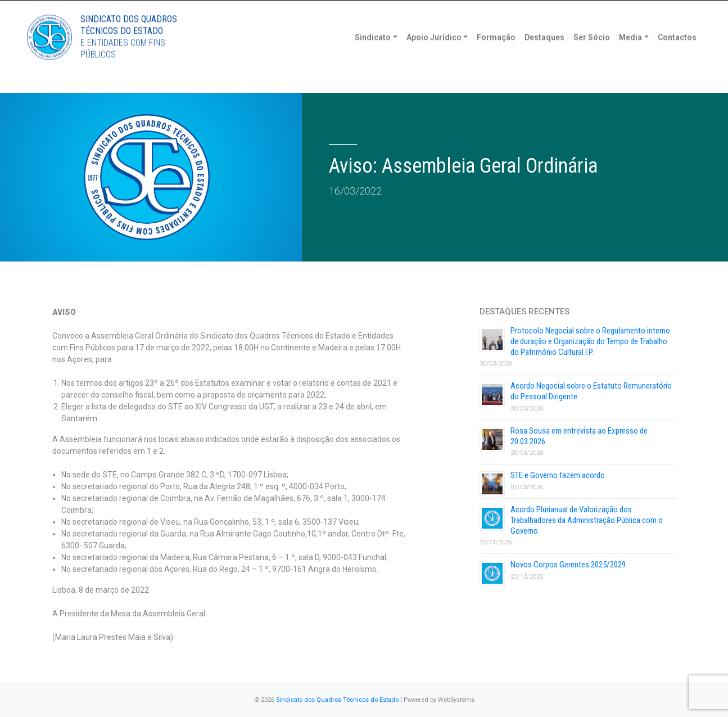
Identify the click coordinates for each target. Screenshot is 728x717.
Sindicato (373, 56)
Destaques (544, 56)
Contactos (677, 56)
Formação (496, 56)
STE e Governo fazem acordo (558, 475)
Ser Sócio (592, 56)
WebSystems (456, 700)
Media (630, 56)
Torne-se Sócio (593, 10)
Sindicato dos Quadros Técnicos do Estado (337, 700)
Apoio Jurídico (434, 56)
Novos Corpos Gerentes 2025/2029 (568, 565)
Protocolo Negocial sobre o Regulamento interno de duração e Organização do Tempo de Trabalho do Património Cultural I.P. (590, 341)
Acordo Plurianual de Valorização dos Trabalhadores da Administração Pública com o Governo (587, 520)
